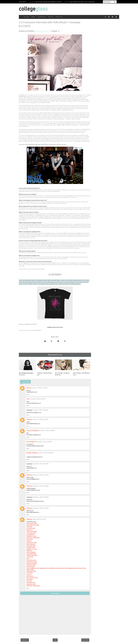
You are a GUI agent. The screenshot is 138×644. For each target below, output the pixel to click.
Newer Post (25, 640)
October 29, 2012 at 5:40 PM (40, 410)
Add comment (55, 593)
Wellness (51, 17)
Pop (50, 31)
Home (55, 640)
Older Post (85, 640)
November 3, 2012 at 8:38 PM (47, 431)
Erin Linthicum (31, 442)
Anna (28, 399)
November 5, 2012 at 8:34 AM (41, 497)
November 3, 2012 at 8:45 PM (44, 442)
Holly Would (22, 96)
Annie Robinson (39, 31)
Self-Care (26, 17)
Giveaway (46, 31)
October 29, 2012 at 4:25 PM (38, 399)
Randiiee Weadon (32, 453)
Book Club (59, 17)
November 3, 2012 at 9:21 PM (41, 475)
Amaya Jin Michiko (32, 430)
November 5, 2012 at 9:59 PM (41, 508)
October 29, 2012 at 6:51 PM (40, 419)
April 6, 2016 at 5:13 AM (39, 519)
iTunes (43, 269)
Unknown (29, 419)
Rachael (29, 388)
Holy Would (38, 330)
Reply (28, 394)
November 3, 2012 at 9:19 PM (41, 464)
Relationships (42, 17)
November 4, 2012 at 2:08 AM (41, 486)
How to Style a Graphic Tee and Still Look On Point (48, 2)
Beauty (33, 17)
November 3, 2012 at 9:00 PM (45, 453)
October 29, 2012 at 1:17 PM (39, 388)
